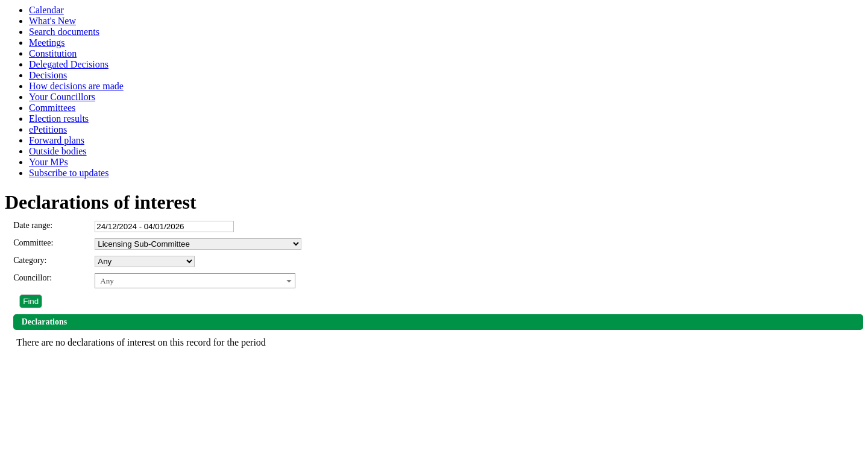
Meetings (47, 43)
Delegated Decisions (69, 64)
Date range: (33, 225)
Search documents (64, 32)
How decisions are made (76, 86)
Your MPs (49, 162)
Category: (30, 260)
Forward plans (57, 140)
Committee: (33, 243)
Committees (52, 108)
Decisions (48, 75)
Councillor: (33, 278)
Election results (59, 119)
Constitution (53, 53)
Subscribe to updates (69, 173)
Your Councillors (62, 97)
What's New (52, 21)
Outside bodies (58, 151)
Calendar (46, 10)
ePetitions (48, 129)
